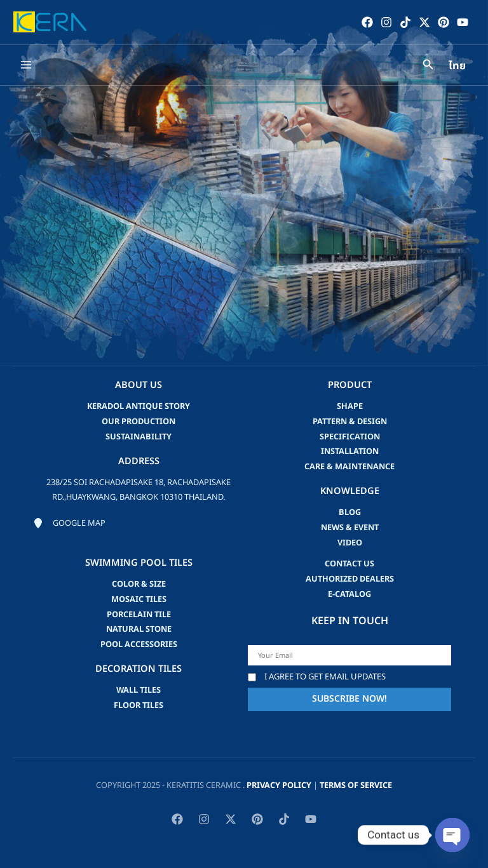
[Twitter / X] (424, 22)
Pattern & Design (350, 422)
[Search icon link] (428, 67)
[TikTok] (405, 22)
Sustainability (139, 437)
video (350, 543)
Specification (350, 437)
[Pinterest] (443, 22)
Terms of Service (356, 785)
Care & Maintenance (349, 467)
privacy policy (279, 785)
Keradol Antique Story (139, 406)
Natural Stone (139, 629)
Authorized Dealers (350, 579)
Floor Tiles (139, 705)
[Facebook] (367, 22)
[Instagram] (386, 22)
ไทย (457, 67)
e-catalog (349, 594)
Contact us (349, 564)
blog (350, 512)
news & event (350, 528)
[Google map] (69, 524)
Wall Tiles (139, 690)
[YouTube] (462, 22)
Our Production (139, 422)
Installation (350, 451)
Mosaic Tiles (139, 599)
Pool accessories (139, 644)
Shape (350, 406)
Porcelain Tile (139, 615)
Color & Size (139, 584)
